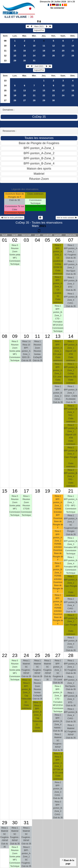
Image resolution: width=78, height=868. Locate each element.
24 (34, 56)
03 (26, 240)
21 (73, 51)
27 (63, 56)
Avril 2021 (39, 66)
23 (25, 56)
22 (15, 56)
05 (47, 240)
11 (44, 46)
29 (15, 61)
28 (73, 56)
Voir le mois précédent (12, 218)
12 (53, 46)
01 (5, 240)
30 (25, 61)
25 (44, 56)
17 (34, 51)
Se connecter (57, 8)
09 (5, 41)
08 (5, 336)
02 (15, 240)
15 (15, 51)
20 (63, 51)
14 (73, 46)
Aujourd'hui (39, 30)
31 (34, 61)
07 (71, 240)
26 (53, 56)
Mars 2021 (39, 26)
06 (58, 240)
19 (53, 51)
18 (44, 51)
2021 (43, 226)
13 (63, 46)
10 (5, 46)
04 (37, 240)
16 (25, 51)
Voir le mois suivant (67, 218)
